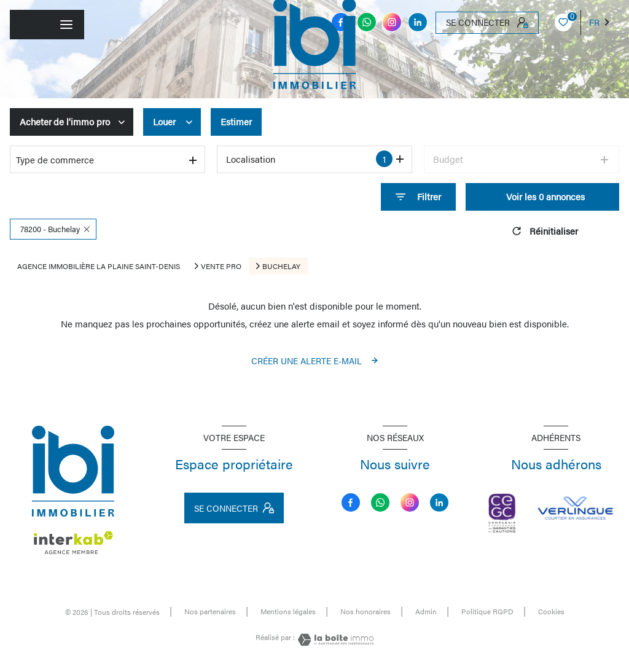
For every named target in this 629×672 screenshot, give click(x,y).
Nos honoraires (365, 611)
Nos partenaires (210, 611)
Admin (426, 611)
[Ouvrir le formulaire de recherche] (418, 197)
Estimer (236, 121)
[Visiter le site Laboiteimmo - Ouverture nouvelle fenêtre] (334, 640)
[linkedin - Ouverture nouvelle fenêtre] (418, 22)
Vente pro (221, 266)
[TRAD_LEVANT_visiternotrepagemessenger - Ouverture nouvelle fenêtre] (367, 22)
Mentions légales (288, 611)
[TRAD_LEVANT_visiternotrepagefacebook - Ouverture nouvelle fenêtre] (351, 502)
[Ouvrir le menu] (47, 25)
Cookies (551, 612)
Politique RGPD (487, 611)
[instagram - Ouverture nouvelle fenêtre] (392, 22)
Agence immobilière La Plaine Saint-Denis (99, 266)
